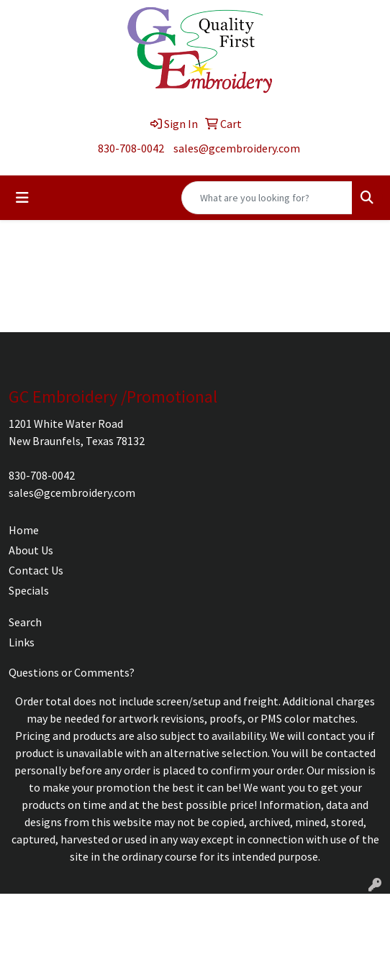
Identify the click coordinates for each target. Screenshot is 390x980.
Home (24, 530)
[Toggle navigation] (22, 198)
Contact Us (36, 570)
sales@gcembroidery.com (237, 148)
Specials (29, 590)
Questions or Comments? (72, 672)
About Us (31, 550)
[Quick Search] (267, 198)
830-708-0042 (131, 148)
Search (25, 622)
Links (22, 642)
